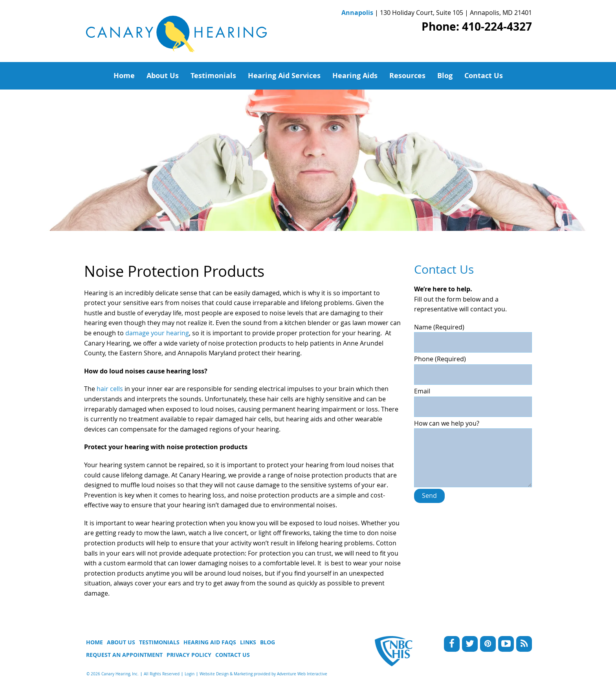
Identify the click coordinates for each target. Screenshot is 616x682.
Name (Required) (473, 335)
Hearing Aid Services (284, 76)
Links (248, 642)
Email (473, 399)
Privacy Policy (189, 655)
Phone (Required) (473, 367)
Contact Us (484, 76)
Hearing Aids (355, 76)
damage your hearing (157, 333)
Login (190, 674)
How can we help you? (473, 428)
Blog (445, 76)
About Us (163, 76)
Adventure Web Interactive (302, 674)
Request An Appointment (124, 655)
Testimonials (213, 76)
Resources (407, 76)
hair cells (110, 389)
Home (124, 76)
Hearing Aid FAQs (210, 642)
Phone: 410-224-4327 (477, 27)
